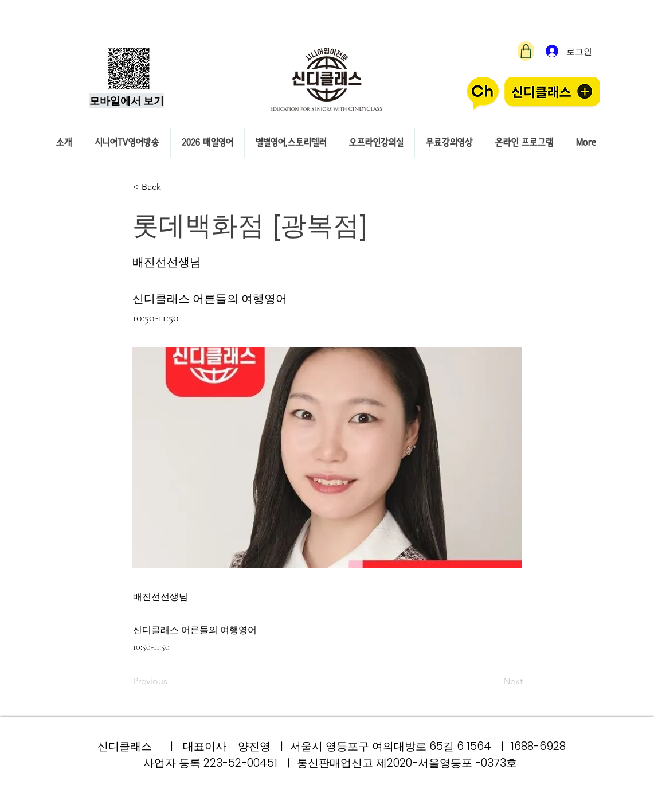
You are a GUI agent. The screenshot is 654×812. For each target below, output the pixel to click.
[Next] (494, 682)
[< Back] (171, 187)
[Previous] (171, 682)
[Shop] (526, 51)
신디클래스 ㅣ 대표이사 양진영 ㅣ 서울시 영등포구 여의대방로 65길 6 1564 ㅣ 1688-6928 (332, 746)
